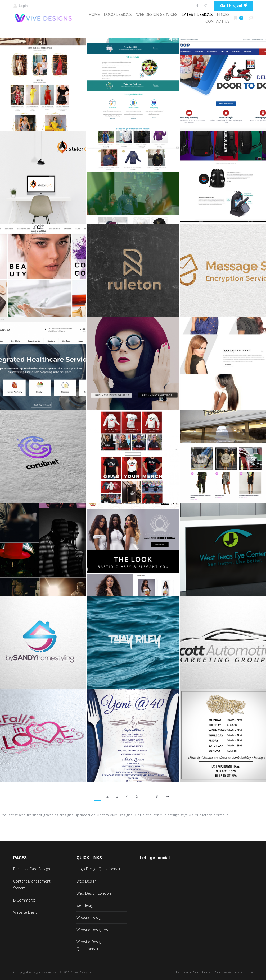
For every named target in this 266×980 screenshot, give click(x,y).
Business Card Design (32, 869)
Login (20, 6)
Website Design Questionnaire (90, 945)
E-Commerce (24, 900)
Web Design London (94, 893)
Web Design (87, 881)
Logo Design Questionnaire (100, 869)
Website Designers (92, 930)
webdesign (86, 905)
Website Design (26, 912)
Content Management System (32, 884)
